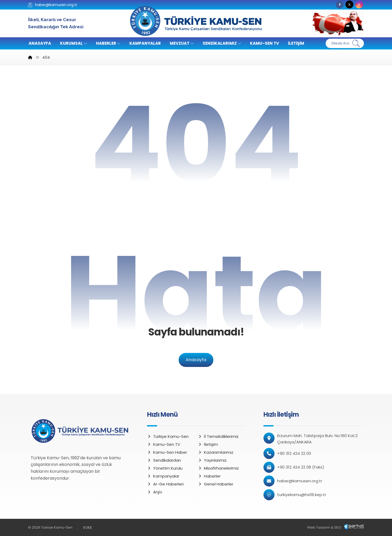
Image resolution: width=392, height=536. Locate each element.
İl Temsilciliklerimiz (218, 436)
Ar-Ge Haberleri (165, 484)
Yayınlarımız (212, 460)
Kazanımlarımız (216, 452)
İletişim (208, 444)
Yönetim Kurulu (165, 468)
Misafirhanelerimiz (218, 468)
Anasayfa (196, 360)
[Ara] (356, 43)
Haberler (209, 476)
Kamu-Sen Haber (167, 452)
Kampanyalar (163, 476)
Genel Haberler (216, 484)
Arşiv (155, 492)
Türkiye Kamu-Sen (168, 436)
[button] (340, 4)
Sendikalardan (164, 460)
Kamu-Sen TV (164, 444)
